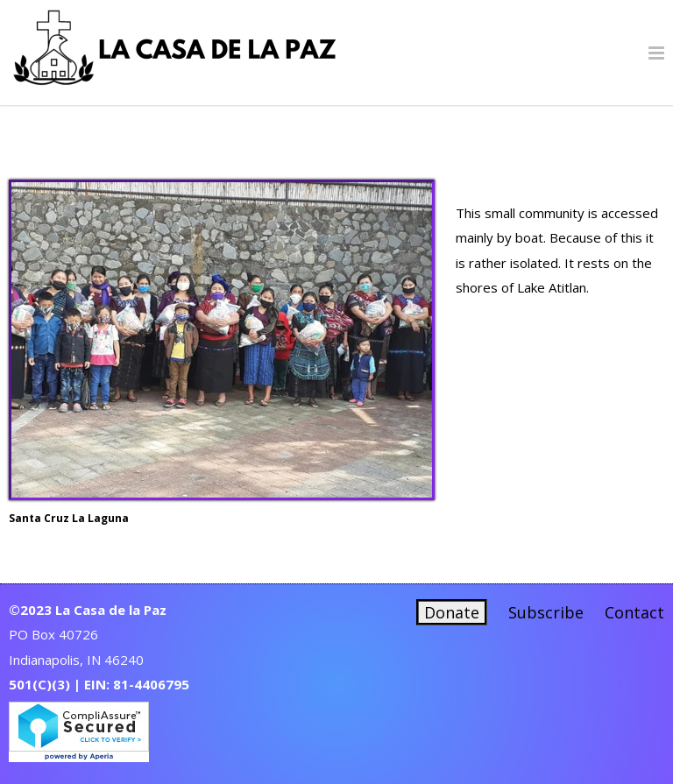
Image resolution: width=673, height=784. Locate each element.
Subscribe (546, 612)
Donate (452, 612)
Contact (634, 612)
